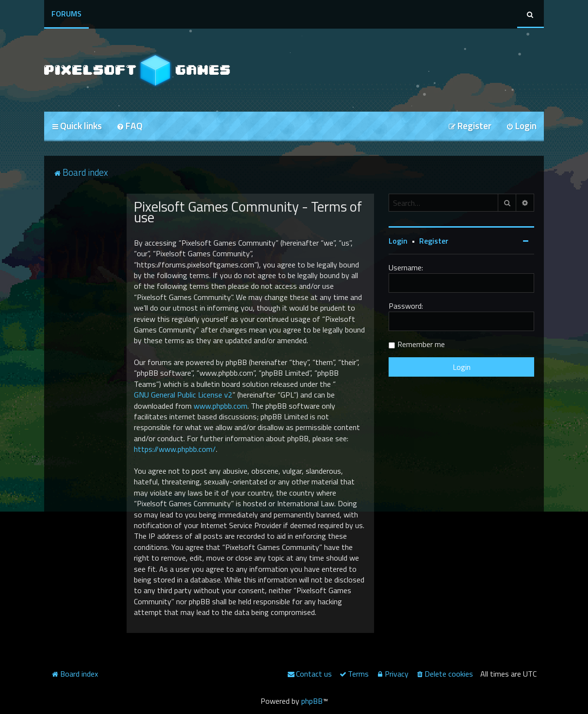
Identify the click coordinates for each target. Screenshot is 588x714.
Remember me (421, 344)
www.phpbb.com (220, 406)
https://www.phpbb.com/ (175, 449)
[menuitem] (130, 126)
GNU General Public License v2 (183, 395)
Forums (66, 14)
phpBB (312, 701)
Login (398, 241)
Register (434, 241)
